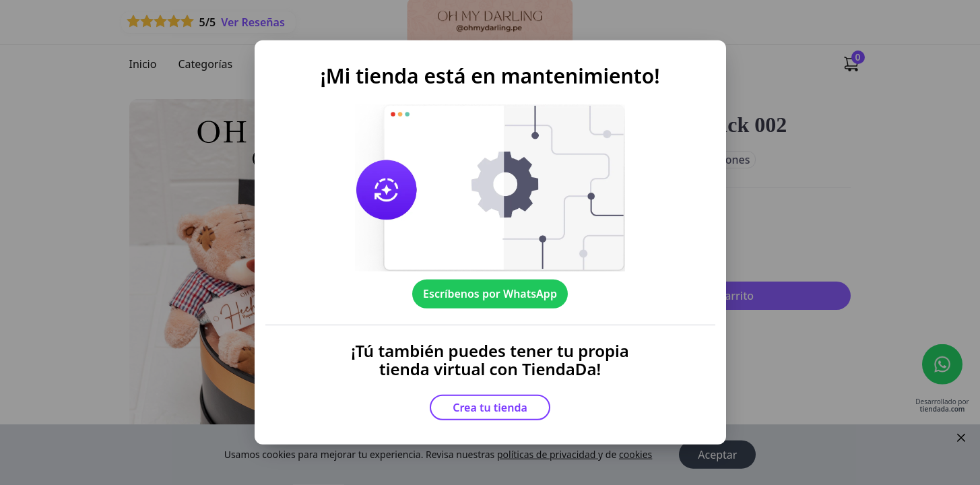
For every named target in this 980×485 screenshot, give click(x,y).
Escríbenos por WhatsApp (490, 294)
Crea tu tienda (490, 408)
